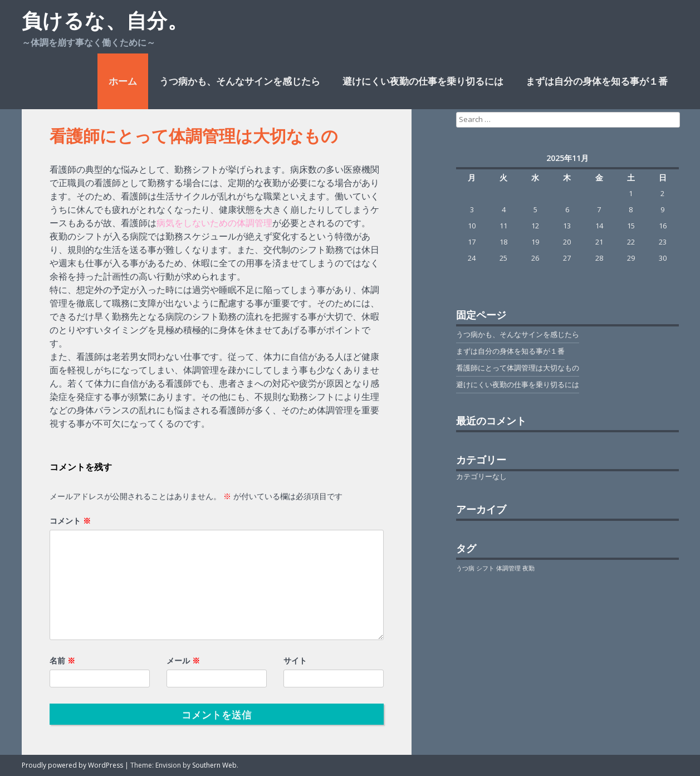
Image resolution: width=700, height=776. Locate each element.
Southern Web (214, 765)
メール (183, 660)
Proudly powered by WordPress (72, 765)
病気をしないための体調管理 (214, 223)
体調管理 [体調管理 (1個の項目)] (508, 568)
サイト (295, 660)
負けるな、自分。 (105, 20)
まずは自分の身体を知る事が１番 (597, 81)
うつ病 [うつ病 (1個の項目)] (465, 568)
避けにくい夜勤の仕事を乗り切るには (423, 81)
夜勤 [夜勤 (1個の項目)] (528, 568)
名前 (62, 660)
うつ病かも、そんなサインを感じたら (240, 81)
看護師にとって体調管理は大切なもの (518, 368)
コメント (70, 521)
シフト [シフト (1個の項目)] (485, 568)
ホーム (123, 81)
